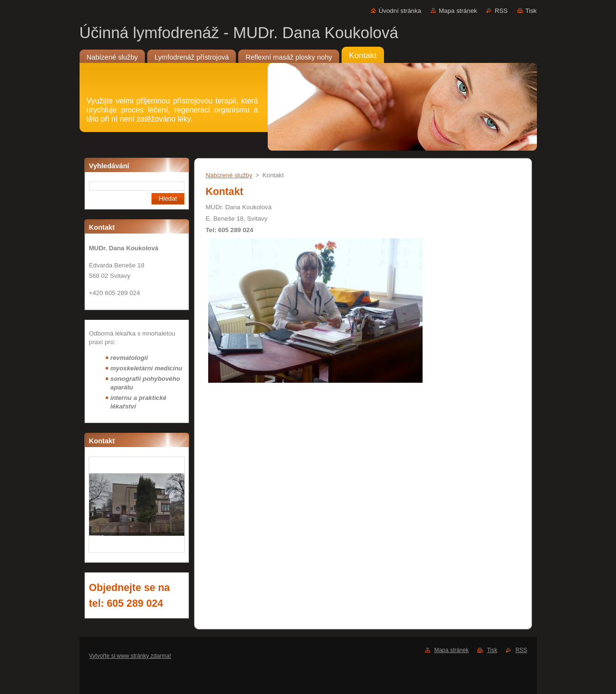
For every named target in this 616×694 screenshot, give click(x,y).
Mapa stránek (458, 11)
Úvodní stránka (400, 11)
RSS (501, 11)
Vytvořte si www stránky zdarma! (130, 656)
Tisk (531, 11)
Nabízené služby (229, 175)
